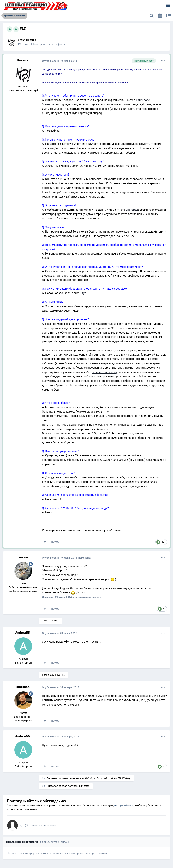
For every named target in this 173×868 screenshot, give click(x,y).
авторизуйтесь (124, 805)
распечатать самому (104, 372)
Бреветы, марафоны (52, 44)
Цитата (55, 542)
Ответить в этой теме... (42, 825)
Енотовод (132, 210)
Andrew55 (22, 633)
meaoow (23, 557)
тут (84, 293)
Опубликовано (59, 61)
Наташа (31, 40)
